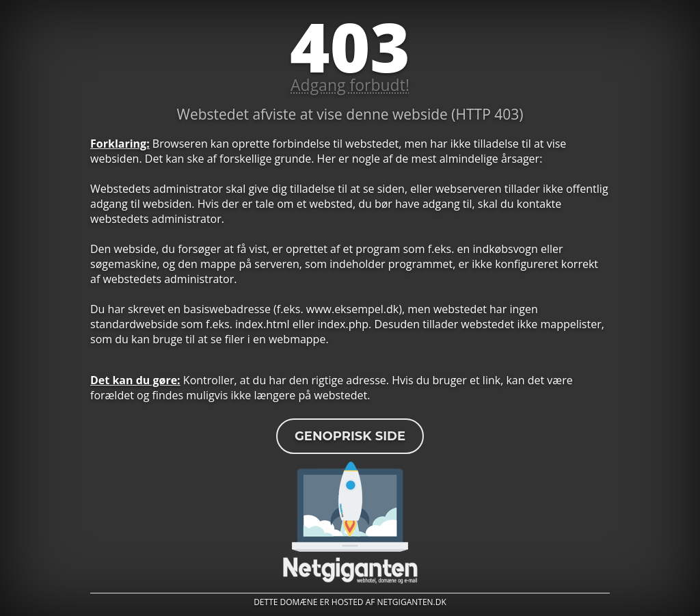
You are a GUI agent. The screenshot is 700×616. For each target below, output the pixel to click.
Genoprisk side (350, 436)
